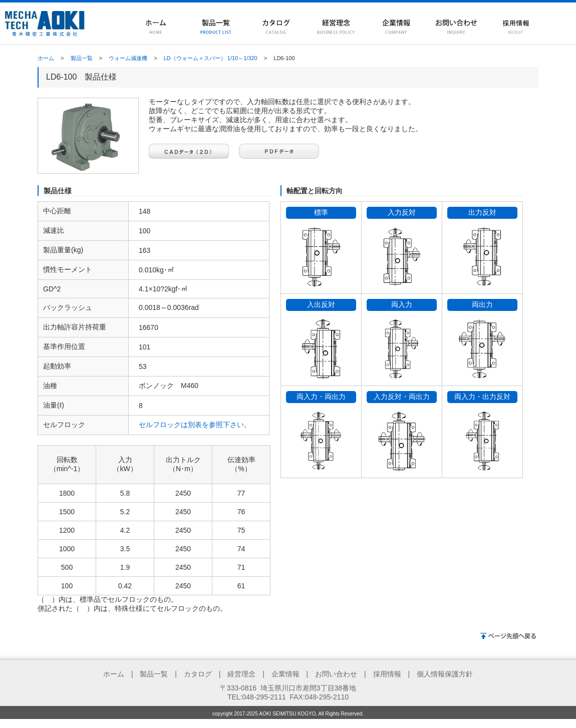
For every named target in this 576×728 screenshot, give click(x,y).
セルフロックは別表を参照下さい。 (195, 425)
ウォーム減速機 (128, 58)
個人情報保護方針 (445, 674)
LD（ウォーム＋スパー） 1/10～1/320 (211, 58)
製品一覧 (82, 58)
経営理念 (241, 674)
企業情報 (285, 674)
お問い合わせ (336, 674)
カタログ (198, 674)
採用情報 (387, 674)
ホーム (46, 58)
